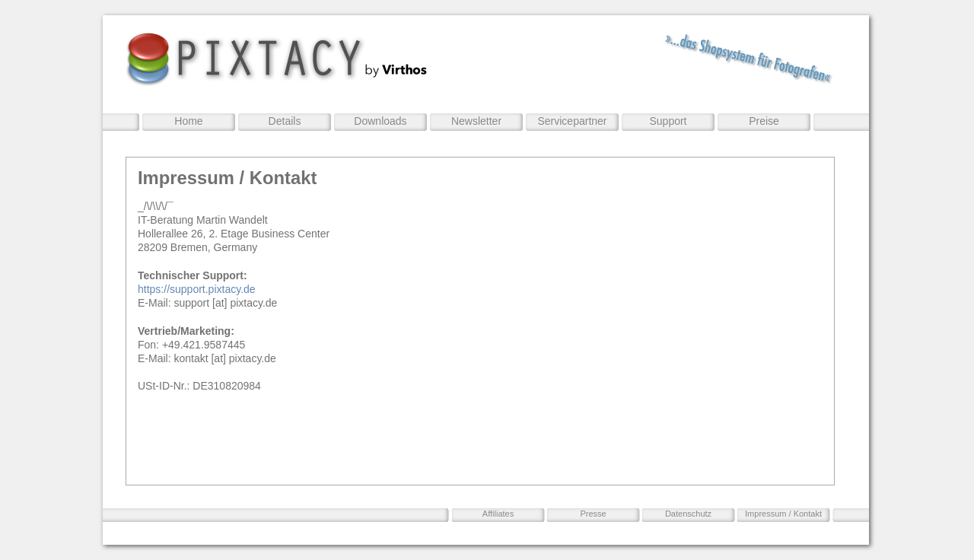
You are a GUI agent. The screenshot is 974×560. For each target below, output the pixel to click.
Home (188, 121)
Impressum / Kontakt (783, 514)
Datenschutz (688, 514)
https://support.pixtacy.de (197, 289)
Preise (764, 121)
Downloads (380, 121)
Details (285, 121)
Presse (593, 514)
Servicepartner (572, 121)
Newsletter (476, 121)
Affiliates (498, 514)
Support (668, 121)
